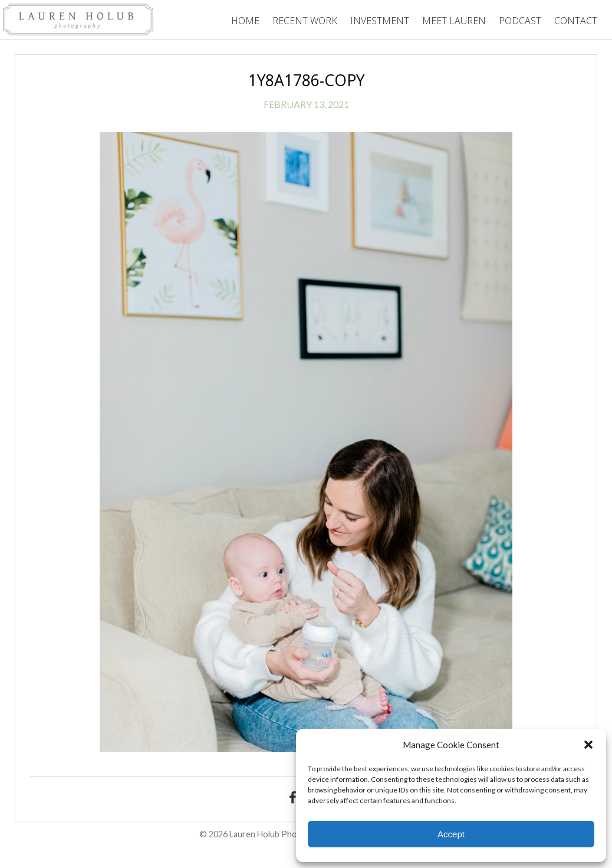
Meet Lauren (454, 21)
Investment (380, 21)
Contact (576, 21)
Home (245, 21)
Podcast (520, 21)
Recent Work (305, 21)
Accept (451, 834)
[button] (588, 745)
